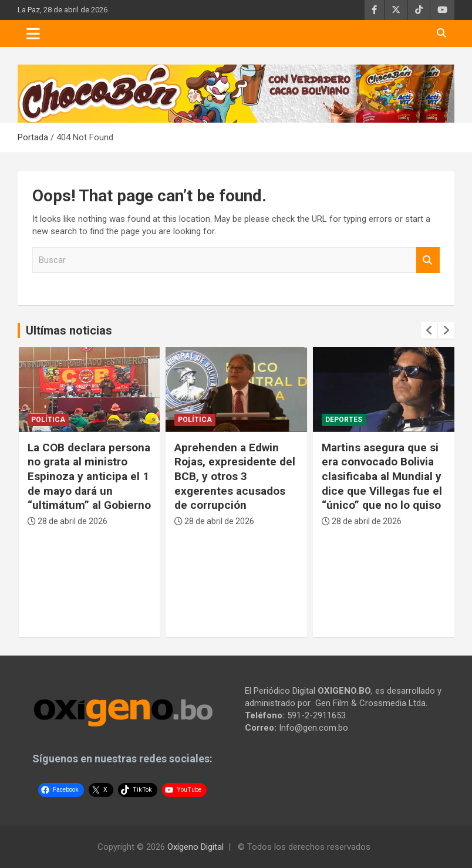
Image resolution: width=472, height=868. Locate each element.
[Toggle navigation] (33, 33)
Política (48, 420)
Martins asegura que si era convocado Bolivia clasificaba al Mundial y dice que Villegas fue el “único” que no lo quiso (382, 477)
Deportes (344, 420)
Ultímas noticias (69, 330)
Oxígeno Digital (195, 847)
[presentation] (429, 330)
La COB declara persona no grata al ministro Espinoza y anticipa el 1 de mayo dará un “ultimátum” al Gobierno (89, 477)
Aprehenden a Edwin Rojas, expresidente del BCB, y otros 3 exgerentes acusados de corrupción (235, 477)
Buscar (428, 260)
